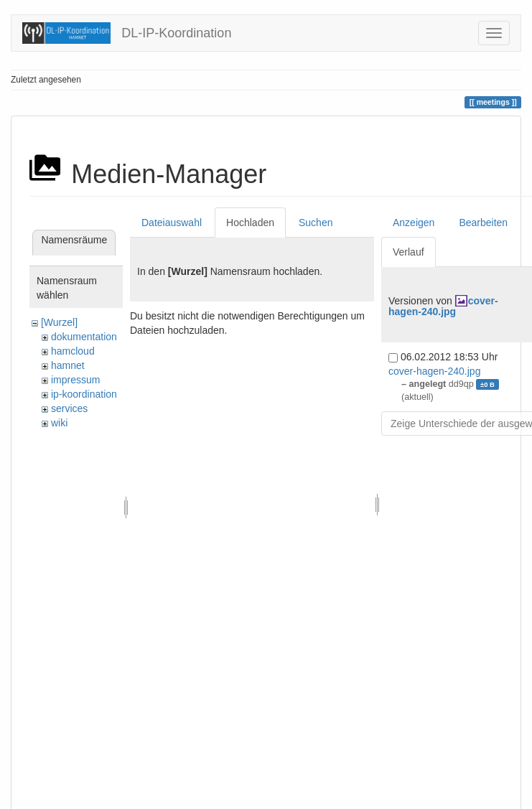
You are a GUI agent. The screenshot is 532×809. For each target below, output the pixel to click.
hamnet (68, 365)
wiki (59, 423)
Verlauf (409, 252)
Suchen (316, 223)
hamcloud (73, 351)
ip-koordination (84, 394)
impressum (75, 380)
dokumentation (84, 337)
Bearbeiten (483, 223)
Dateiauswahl (172, 223)
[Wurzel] (59, 322)
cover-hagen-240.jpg (443, 306)
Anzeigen (414, 223)
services (69, 408)
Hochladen (250, 223)
